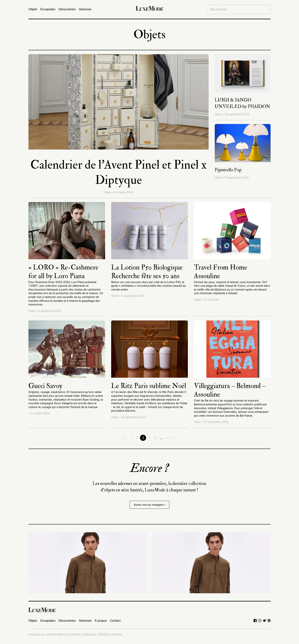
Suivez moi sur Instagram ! (149, 505)
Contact (115, 621)
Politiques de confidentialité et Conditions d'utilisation (62, 634)
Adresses (85, 9)
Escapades (48, 9)
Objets (33, 9)
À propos (101, 621)
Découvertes (67, 9)
